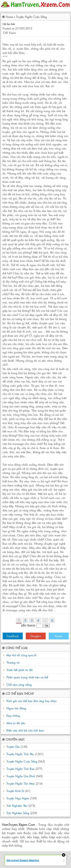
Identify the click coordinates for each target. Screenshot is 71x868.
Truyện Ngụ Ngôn (18, 798)
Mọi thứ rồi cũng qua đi (21, 655)
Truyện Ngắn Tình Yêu (20, 754)
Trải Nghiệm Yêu (17, 806)
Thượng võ (13, 662)
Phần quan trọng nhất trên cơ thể (27, 677)
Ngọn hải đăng (16, 708)
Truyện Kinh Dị (15, 791)
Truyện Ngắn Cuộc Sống (31, 17)
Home (9, 17)
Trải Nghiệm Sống (18, 813)
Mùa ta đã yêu (15, 723)
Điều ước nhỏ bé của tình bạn (25, 730)
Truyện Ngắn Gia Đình (21, 776)
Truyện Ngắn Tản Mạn (21, 783)
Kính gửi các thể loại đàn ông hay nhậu (31, 701)
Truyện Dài (13, 747)
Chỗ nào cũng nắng (19, 685)
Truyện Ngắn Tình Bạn (21, 769)
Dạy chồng (13, 716)
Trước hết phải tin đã (20, 670)
